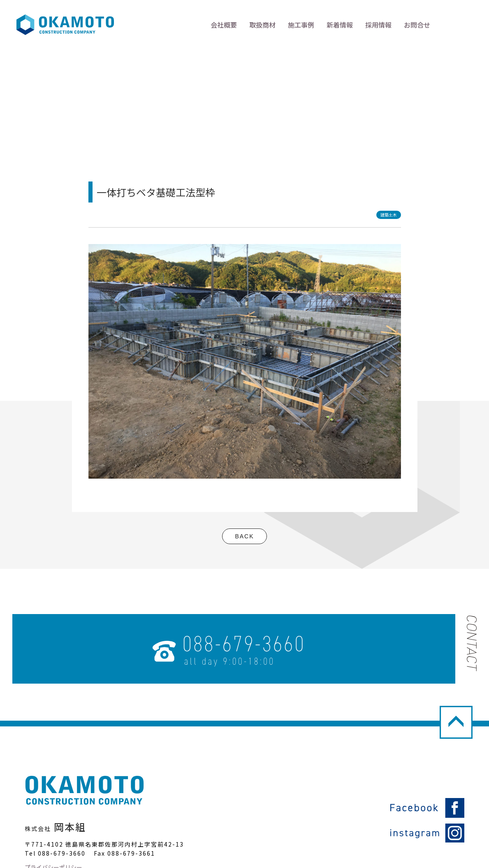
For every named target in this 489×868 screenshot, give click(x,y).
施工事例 (301, 25)
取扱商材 (262, 25)
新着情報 (340, 25)
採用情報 (378, 25)
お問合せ (417, 25)
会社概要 (224, 25)
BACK (244, 536)
